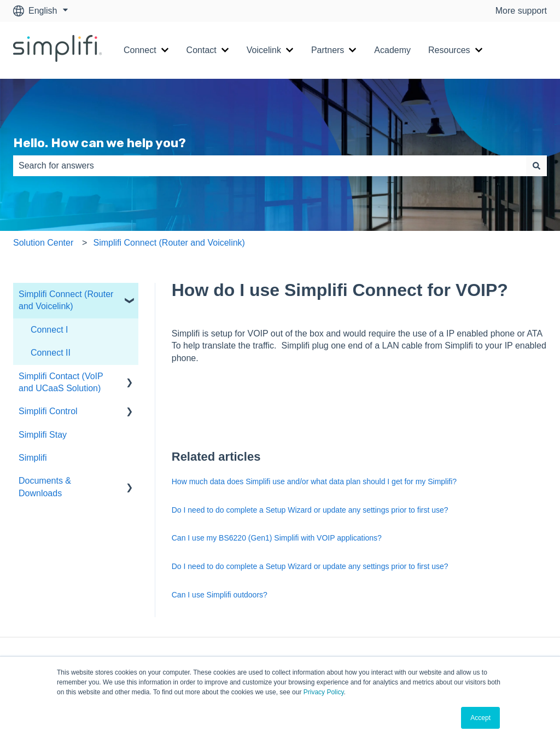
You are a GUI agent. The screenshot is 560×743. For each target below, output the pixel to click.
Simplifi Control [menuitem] (48, 411)
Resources (449, 50)
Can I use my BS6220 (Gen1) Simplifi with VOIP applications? (277, 538)
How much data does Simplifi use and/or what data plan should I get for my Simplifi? (314, 481)
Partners (328, 50)
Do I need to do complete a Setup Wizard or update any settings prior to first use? (310, 510)
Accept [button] (480, 718)
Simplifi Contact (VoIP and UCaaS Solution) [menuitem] (61, 382)
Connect (140, 50)
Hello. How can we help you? (100, 143)
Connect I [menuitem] (49, 330)
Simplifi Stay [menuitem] (43, 435)
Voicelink (264, 50)
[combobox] (270, 166)
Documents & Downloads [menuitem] (45, 487)
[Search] (536, 166)
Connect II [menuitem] (51, 353)
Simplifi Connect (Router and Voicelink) (169, 243)
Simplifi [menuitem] (33, 458)
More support (521, 11)
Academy (392, 50)
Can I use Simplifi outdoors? (220, 595)
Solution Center (43, 243)
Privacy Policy (324, 692)
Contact (202, 50)
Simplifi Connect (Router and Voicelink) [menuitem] (66, 300)
